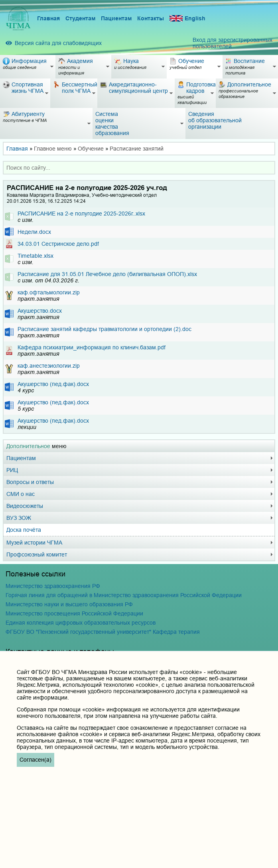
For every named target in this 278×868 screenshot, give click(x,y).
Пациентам (116, 18)
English (187, 19)
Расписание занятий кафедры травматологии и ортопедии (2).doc (104, 329)
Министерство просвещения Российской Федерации (74, 613)
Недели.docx (34, 232)
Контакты (151, 18)
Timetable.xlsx (35, 256)
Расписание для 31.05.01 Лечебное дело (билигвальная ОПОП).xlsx (107, 274)
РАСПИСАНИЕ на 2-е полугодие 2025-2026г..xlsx (81, 214)
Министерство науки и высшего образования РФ (69, 604)
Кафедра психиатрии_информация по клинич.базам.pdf (92, 347)
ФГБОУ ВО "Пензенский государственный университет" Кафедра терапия (103, 632)
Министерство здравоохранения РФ (53, 586)
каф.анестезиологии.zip (49, 366)
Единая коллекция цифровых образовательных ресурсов (81, 623)
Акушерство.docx (40, 311)
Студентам (80, 18)
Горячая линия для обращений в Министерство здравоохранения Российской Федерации (124, 595)
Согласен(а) (35, 760)
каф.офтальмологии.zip (49, 292)
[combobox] (139, 168)
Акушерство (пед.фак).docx (53, 384)
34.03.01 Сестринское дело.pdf (58, 244)
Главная (48, 18)
